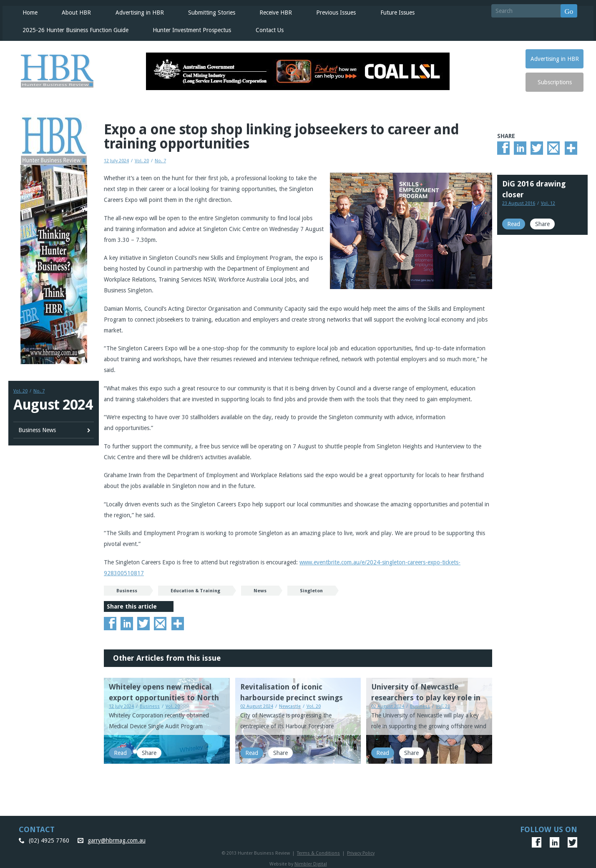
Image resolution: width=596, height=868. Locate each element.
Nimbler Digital (311, 862)
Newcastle (290, 705)
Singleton (311, 589)
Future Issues (393, 11)
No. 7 (39, 389)
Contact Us (266, 28)
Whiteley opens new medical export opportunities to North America (164, 696)
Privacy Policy (361, 852)
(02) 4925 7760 (49, 839)
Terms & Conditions (318, 852)
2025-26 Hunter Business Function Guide (73, 28)
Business (127, 589)
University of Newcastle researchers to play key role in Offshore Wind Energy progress (429, 696)
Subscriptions (555, 81)
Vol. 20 (20, 389)
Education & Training (195, 589)
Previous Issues (332, 11)
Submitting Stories (208, 11)
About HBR (73, 11)
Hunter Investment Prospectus (189, 28)
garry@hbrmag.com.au (117, 839)
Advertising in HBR (136, 11)
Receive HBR (272, 11)
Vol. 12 (548, 202)
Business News (37, 428)
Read (120, 751)
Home (28, 11)
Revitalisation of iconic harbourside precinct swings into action (292, 696)
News (260, 589)
